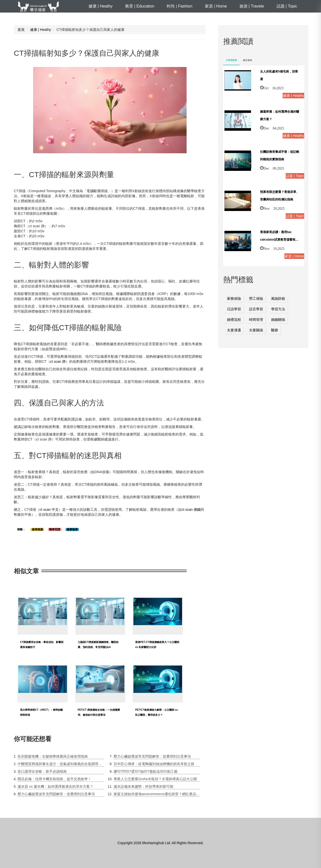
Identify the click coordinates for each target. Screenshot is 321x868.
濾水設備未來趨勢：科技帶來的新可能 (143, 786)
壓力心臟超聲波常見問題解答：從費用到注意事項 (56, 794)
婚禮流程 (234, 320)
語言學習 (256, 309)
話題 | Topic (287, 6)
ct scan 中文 (49, 510)
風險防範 (278, 299)
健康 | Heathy (101, 6)
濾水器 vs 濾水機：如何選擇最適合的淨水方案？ (55, 786)
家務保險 (234, 299)
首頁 (21, 30)
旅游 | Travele (252, 6)
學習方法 (278, 309)
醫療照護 (55, 529)
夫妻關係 (256, 330)
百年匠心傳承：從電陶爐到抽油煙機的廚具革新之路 (154, 764)
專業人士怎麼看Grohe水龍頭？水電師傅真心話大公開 (155, 779)
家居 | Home (216, 6)
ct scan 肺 (58, 361)
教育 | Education (140, 6)
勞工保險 (256, 299)
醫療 (275, 330)
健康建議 (37, 529)
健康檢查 (72, 529)
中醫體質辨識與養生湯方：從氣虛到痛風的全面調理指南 (61, 764)
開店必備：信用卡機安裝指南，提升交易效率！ (54, 779)
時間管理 (256, 320)
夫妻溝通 (234, 330)
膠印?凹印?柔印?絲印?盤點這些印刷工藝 (146, 771)
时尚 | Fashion (180, 6)
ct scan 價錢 (191, 510)
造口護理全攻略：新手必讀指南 (42, 771)
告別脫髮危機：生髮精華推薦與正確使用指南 (53, 756)
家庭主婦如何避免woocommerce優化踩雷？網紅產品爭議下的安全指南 (157, 794)
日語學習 (234, 309)
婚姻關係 (278, 320)
